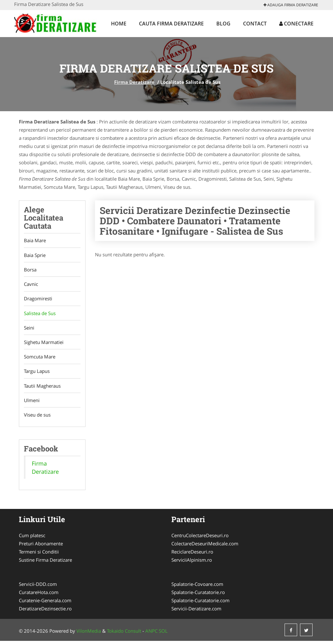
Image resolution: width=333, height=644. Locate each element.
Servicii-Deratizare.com (196, 612)
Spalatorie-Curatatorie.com (200, 603)
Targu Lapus (37, 374)
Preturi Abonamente (41, 547)
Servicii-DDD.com (38, 587)
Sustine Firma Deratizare (45, 563)
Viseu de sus (37, 418)
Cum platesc (32, 538)
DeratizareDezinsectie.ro (45, 612)
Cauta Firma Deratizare (171, 24)
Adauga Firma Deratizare (291, 5)
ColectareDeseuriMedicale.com (205, 547)
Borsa (30, 270)
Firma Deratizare (134, 82)
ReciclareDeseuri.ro (192, 555)
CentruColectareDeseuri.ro (200, 538)
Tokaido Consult (124, 634)
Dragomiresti (38, 300)
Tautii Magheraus (42, 388)
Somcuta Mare (40, 359)
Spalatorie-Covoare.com (197, 587)
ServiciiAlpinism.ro (192, 563)
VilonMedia (89, 634)
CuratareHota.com (39, 595)
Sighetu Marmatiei (44, 344)
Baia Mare (35, 241)
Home (119, 24)
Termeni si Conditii (39, 555)
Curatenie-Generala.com (45, 603)
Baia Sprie (35, 255)
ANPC (151, 634)
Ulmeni (32, 403)
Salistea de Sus (40, 314)
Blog (223, 24)
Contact (255, 24)
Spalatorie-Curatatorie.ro (198, 595)
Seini (29, 329)
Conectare (296, 24)
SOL (163, 634)
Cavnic (31, 285)
